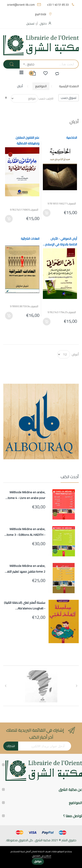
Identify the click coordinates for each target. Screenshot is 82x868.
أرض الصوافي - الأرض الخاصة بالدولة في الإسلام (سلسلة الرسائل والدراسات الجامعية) (61, 241)
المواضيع (41, 86)
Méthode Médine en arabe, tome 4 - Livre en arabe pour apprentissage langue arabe (27, 495)
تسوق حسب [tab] (69, 98)
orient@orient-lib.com (21, 5)
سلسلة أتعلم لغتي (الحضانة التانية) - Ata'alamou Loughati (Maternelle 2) (25, 605)
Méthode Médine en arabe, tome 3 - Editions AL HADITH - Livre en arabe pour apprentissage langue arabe (26, 532)
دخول (43, 23)
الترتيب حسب (46, 98)
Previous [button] (77, 686)
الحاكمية (72, 138)
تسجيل (30, 23)
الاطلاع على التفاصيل (42, 856)
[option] (41, 686)
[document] (41, 857)
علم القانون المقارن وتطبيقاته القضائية (27, 140)
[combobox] (58, 64)
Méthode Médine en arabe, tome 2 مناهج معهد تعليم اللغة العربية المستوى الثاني (25, 569)
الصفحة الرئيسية (69, 86)
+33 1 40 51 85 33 (58, 5)
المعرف (72, 204)
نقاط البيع (41, 14)
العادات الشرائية (30, 239)
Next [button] (5, 686)
